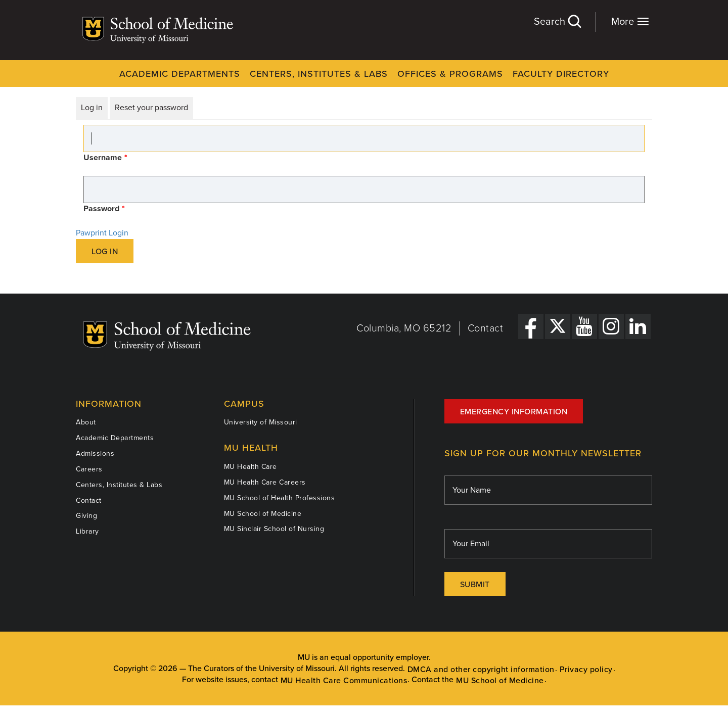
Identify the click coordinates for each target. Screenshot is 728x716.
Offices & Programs (450, 74)
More (630, 21)
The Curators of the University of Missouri (261, 669)
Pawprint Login (102, 233)
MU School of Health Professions (280, 498)
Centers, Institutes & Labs (319, 74)
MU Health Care (251, 467)
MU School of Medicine (263, 514)
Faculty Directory (561, 74)
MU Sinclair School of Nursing (274, 529)
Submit (475, 585)
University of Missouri (261, 422)
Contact (486, 328)
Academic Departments (180, 74)
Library (87, 531)
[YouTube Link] (584, 326)
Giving (86, 516)
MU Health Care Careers (265, 482)
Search (557, 21)
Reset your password (151, 108)
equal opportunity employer (380, 657)
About (86, 422)
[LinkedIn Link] (638, 326)
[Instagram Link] (611, 326)
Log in (92, 108)
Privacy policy (586, 670)
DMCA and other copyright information (481, 670)
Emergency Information (514, 412)
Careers (89, 469)
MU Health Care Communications (344, 681)
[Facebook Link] (531, 326)
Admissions (95, 454)
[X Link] (558, 326)
